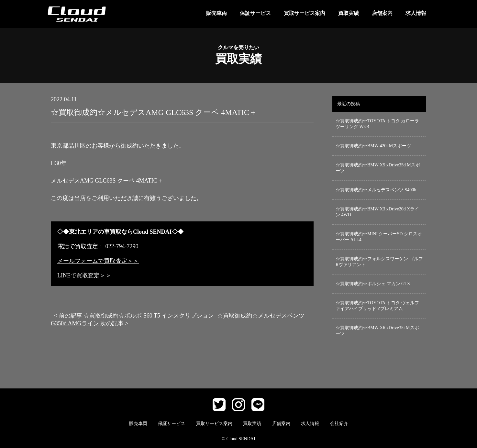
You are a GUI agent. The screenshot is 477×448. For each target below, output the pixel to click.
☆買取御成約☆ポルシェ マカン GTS (373, 284)
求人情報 (416, 13)
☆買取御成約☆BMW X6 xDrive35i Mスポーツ (377, 331)
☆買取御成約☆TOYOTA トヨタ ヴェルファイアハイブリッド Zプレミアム (377, 306)
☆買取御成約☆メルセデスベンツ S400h (376, 190)
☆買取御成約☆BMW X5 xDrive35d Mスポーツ (378, 168)
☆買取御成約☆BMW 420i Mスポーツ (373, 146)
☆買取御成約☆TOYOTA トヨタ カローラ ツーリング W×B (377, 124)
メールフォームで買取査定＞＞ (98, 261)
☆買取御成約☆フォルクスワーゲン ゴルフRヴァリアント (379, 262)
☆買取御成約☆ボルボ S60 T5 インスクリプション (149, 316)
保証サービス (255, 13)
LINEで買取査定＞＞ (84, 275)
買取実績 (349, 13)
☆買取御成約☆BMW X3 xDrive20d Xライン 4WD (377, 212)
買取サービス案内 (305, 13)
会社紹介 (339, 424)
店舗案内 (382, 13)
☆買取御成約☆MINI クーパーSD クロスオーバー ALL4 (379, 237)
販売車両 (216, 13)
